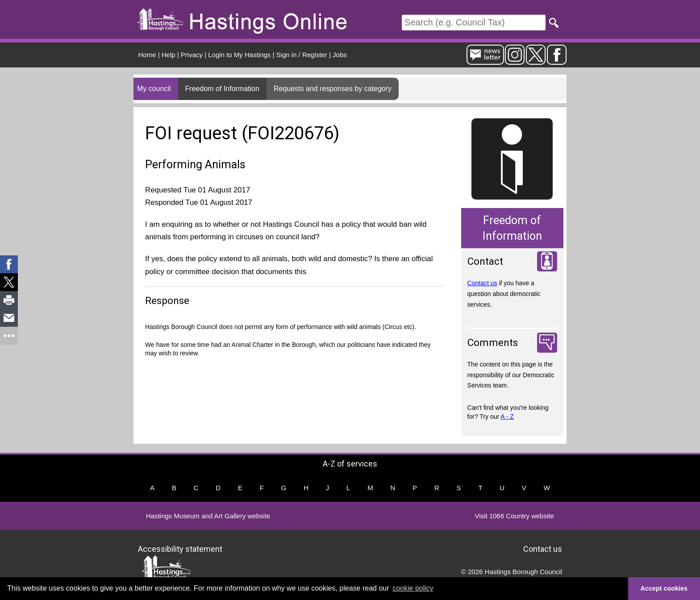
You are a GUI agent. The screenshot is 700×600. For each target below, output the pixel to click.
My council (154, 89)
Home (147, 55)
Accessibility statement (180, 548)
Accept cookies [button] (664, 588)
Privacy (192, 55)
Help (169, 55)
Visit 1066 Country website (515, 516)
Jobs (340, 55)
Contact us (482, 283)
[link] (9, 264)
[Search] (474, 23)
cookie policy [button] (413, 588)
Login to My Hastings (239, 55)
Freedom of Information (222, 89)
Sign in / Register (302, 55)
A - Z (507, 417)
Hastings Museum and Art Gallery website (208, 516)
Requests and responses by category (333, 89)
